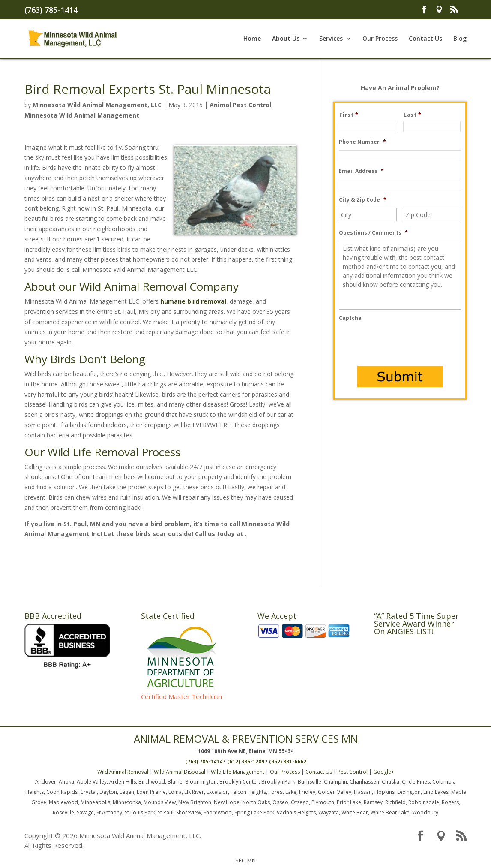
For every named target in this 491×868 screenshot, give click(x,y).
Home (252, 39)
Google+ (384, 772)
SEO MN (245, 860)
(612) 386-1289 (246, 761)
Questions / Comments (373, 233)
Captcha (350, 318)
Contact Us (425, 39)
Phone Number (362, 142)
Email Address (361, 171)
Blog (460, 39)
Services (331, 39)
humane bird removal (193, 301)
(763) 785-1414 (51, 10)
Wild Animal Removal (123, 772)
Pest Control (353, 772)
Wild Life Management (238, 772)
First (352, 115)
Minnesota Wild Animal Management (82, 115)
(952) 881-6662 (288, 761)
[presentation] (404, 343)
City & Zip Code (363, 200)
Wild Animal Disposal (180, 772)
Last (416, 115)
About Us (286, 39)
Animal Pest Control (240, 105)
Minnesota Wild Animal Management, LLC (97, 105)
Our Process (380, 39)
